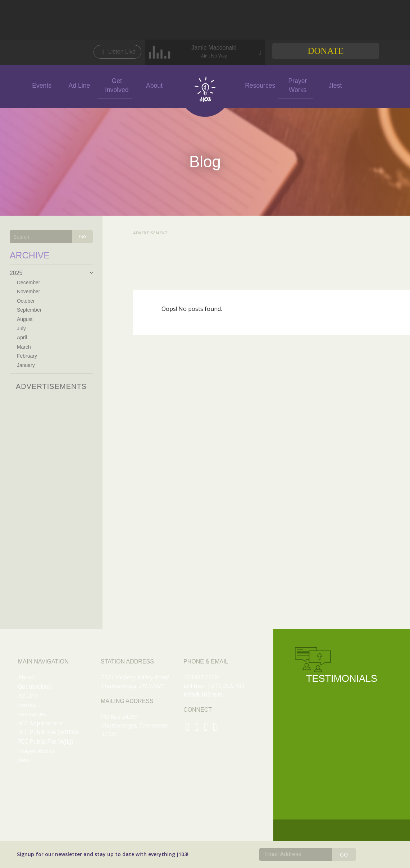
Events (40, 85)
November (29, 291)
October (26, 301)
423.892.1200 (201, 677)
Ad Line (77, 85)
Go (83, 236)
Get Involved (115, 85)
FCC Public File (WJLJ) (46, 741)
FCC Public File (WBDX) (48, 732)
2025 (16, 273)
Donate (325, 51)
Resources (258, 85)
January (26, 365)
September (29, 310)
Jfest (333, 85)
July (21, 329)
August (25, 319)
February (27, 356)
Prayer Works (295, 85)
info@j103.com (203, 694)
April (22, 337)
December (29, 283)
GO (344, 855)
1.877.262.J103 (226, 686)
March (24, 347)
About (152, 85)
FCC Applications (40, 723)
